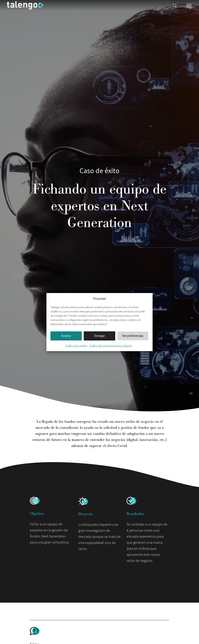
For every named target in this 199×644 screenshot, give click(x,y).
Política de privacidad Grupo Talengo (111, 346)
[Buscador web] (175, 5)
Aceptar (66, 336)
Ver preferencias (133, 336)
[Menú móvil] (189, 6)
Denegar (99, 336)
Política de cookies (76, 346)
